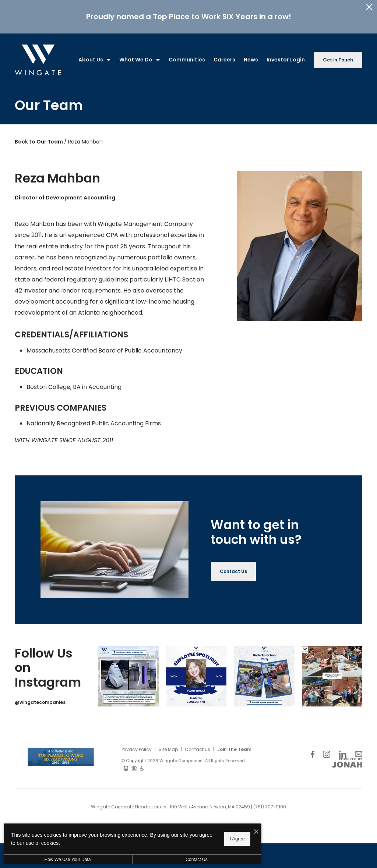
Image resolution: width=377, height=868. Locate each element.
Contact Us (198, 746)
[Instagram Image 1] (128, 673)
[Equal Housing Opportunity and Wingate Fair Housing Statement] (134, 765)
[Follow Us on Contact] (359, 750)
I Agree (237, 839)
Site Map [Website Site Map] (168, 746)
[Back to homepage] (38, 56)
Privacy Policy (137, 746)
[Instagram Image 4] (332, 673)
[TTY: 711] (126, 765)
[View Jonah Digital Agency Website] (347, 759)
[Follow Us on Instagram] (327, 750)
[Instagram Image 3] (264, 673)
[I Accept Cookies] (256, 832)
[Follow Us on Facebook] (313, 750)
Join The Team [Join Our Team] (234, 746)
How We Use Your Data (68, 860)
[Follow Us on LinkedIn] (343, 750)
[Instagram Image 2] (196, 673)
